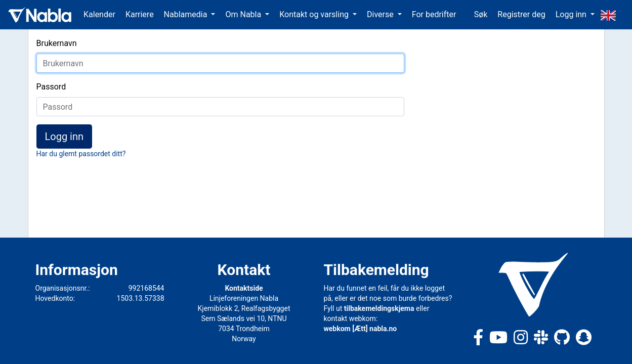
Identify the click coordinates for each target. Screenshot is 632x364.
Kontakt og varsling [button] (315, 14)
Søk (481, 14)
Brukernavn (57, 43)
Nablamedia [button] (187, 14)
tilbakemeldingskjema (379, 308)
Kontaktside (244, 288)
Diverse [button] (381, 14)
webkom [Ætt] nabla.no (361, 329)
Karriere (140, 14)
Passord (51, 87)
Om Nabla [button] (244, 14)
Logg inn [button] (572, 14)
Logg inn (65, 136)
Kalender (99, 14)
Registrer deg (521, 14)
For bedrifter (434, 14)
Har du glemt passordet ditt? (81, 154)
